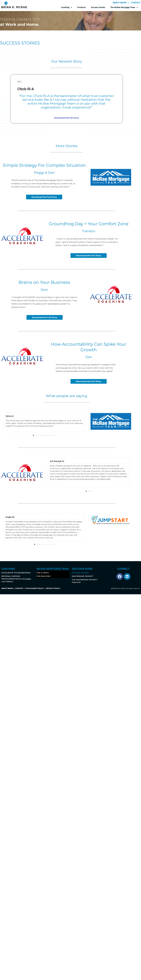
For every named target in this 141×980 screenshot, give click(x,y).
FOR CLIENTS (43, 573)
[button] (4, 425)
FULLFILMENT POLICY (35, 588)
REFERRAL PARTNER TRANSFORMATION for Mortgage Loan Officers (16, 579)
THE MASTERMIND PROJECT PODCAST (85, 581)
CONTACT (136, 3)
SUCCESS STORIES (80, 573)
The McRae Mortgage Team (124, 7)
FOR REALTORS (44, 576)
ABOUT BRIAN (120, 3)
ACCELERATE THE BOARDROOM (16, 573)
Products (81, 7)
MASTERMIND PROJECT (83, 576)
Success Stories (98, 7)
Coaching (66, 7)
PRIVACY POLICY (53, 588)
